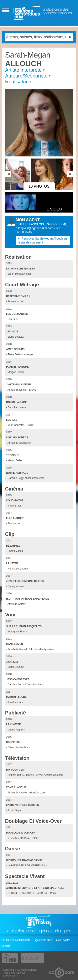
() (55, 224)
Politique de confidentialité (16, 940)
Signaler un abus (43, 940)
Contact (6, 946)
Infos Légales (63, 940)
